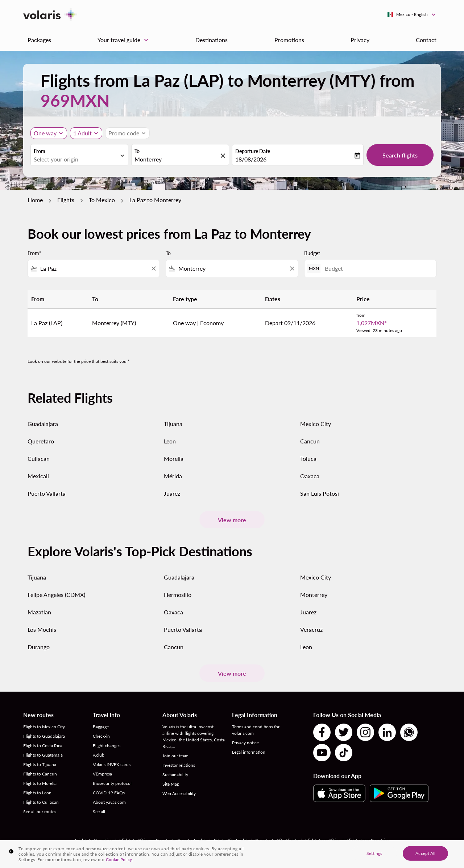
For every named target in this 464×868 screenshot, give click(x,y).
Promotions (289, 40)
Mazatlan (39, 612)
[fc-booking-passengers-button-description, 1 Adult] (82, 133)
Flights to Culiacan (41, 802)
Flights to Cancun (40, 774)
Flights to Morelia (40, 783)
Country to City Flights (277, 840)
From (40, 151)
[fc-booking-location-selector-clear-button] (224, 155)
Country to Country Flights (181, 840)
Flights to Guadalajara (44, 736)
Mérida (173, 476)
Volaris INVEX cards (112, 764)
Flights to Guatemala (43, 755)
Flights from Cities (322, 840)
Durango (39, 647)
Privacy (360, 40)
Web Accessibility (179, 793)
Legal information (249, 752)
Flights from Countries (368, 840)
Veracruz (311, 629)
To (137, 151)
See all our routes (40, 812)
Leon (170, 441)
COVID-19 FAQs (109, 793)
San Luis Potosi (320, 493)
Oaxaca (310, 476)
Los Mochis (42, 629)
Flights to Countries (94, 840)
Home (35, 200)
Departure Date (253, 151)
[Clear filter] (153, 269)
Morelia (174, 458)
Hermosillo (178, 595)
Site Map (171, 784)
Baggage (101, 727)
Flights (66, 200)
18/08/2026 (251, 159)
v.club (99, 755)
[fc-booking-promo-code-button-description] (124, 133)
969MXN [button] (75, 100)
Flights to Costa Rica (43, 746)
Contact (426, 40)
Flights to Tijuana (40, 764)
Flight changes (107, 746)
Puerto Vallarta (47, 493)
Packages (39, 40)
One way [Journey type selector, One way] (45, 133)
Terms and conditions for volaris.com (256, 730)
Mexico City (316, 424)
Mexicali (38, 476)
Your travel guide (125, 40)
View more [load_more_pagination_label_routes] (232, 520)
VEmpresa (102, 774)
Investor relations (179, 765)
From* (34, 253)
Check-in (101, 736)
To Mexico (102, 200)
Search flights (400, 155)
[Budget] (377, 268)
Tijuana (173, 424)
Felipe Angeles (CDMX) (56, 595)
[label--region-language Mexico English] (412, 15)
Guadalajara (43, 424)
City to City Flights (231, 840)
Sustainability (175, 775)
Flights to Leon (37, 793)
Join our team (175, 756)
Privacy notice (245, 743)
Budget (312, 253)
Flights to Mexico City (44, 727)
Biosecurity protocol (112, 783)
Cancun (310, 441)
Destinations (212, 40)
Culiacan (39, 458)
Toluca (308, 458)
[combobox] (76, 159)
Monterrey (314, 595)
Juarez (172, 493)
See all (99, 812)
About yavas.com (109, 802)
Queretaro (41, 441)
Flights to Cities (134, 840)
